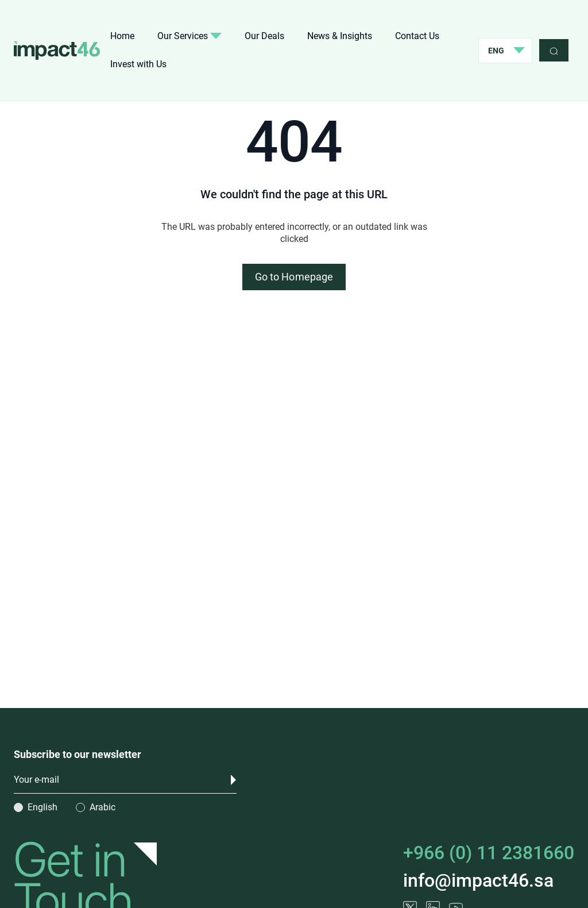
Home (122, 36)
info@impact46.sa (478, 880)
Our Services (189, 36)
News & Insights (340, 36)
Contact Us (417, 36)
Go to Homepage (294, 277)
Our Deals (264, 36)
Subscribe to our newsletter (78, 754)
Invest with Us (138, 64)
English (42, 807)
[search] (554, 50)
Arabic (102, 807)
